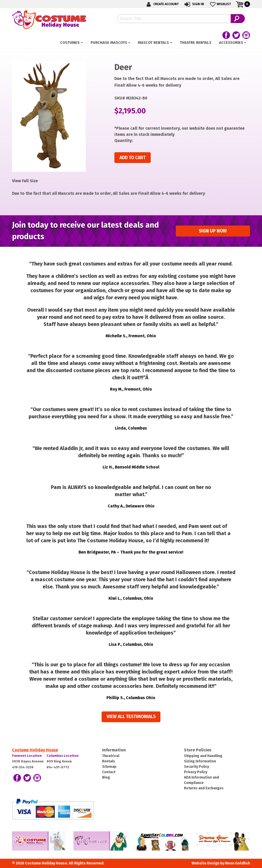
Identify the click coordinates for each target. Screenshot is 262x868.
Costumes (70, 43)
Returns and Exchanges (204, 788)
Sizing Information (200, 761)
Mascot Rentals (153, 43)
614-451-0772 (58, 767)
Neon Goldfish (238, 863)
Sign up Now (213, 231)
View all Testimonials (131, 717)
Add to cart (133, 158)
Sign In (194, 4)
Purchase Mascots (109, 43)
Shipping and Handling (203, 756)
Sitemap (109, 767)
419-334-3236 (23, 767)
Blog (106, 777)
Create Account (162, 4)
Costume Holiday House (35, 750)
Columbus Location (63, 756)
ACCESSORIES (231, 43)
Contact (109, 772)
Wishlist (220, 4)
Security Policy (196, 767)
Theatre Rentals (196, 43)
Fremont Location (27, 756)
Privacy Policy (196, 772)
